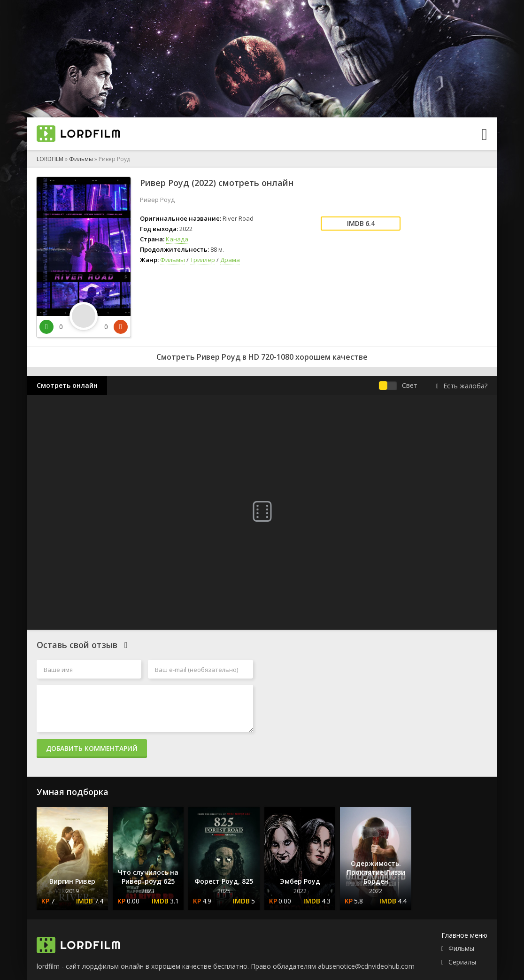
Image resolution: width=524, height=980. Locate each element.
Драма (230, 260)
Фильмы (81, 159)
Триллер (203, 260)
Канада (177, 239)
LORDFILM (50, 159)
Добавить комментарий (92, 748)
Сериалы (462, 962)
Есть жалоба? (462, 386)
